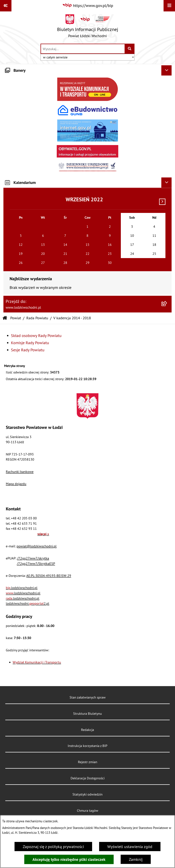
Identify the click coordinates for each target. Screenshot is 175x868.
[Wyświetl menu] (169, 6)
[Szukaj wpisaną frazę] (130, 49)
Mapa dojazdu (16, 484)
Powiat (16, 318)
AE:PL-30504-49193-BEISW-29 (49, 576)
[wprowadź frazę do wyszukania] (83, 49)
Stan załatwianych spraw (88, 697)
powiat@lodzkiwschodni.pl (37, 546)
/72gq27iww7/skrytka (33, 558)
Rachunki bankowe (20, 472)
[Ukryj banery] (166, 70)
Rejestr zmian (88, 762)
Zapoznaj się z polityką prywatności (53, 847)
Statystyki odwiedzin (87, 794)
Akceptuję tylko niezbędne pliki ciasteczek (69, 859)
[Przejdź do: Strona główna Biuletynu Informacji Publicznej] (5, 318)
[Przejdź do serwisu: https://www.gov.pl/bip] (88, 5)
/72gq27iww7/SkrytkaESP (36, 563)
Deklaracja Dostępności (88, 778)
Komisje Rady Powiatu (30, 343)
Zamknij (136, 859)
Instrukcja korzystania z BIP (87, 746)
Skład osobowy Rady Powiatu (36, 335)
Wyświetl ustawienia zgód (130, 847)
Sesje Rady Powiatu (28, 350)
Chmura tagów (88, 810)
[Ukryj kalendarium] (166, 183)
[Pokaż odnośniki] (6, 6)
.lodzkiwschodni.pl (22, 588)
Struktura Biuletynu (87, 713)
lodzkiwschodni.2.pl (28, 603)
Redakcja (87, 730)
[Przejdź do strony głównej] (88, 27)
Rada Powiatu (37, 318)
